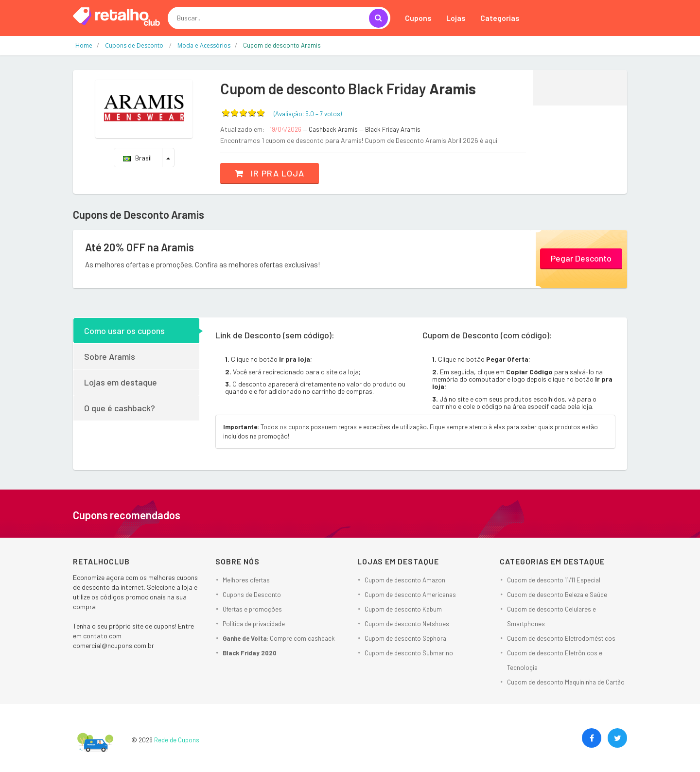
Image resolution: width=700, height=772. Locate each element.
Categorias (500, 18)
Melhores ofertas (246, 580)
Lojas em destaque (121, 382)
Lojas (456, 18)
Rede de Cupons (177, 740)
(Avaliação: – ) (308, 114)
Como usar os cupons (124, 331)
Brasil (137, 158)
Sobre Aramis (110, 356)
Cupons (418, 18)
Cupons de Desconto (252, 595)
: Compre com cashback (279, 638)
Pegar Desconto (581, 258)
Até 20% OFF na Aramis (140, 247)
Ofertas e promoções (252, 609)
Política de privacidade (254, 624)
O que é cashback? (120, 408)
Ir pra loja (270, 173)
